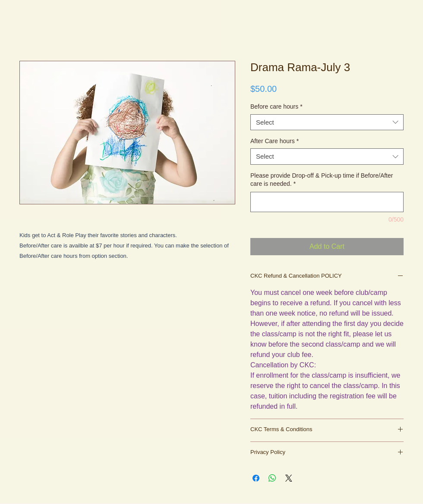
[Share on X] (289, 478)
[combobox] (327, 122)
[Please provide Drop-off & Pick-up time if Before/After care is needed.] (327, 202)
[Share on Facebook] (256, 478)
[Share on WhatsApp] (272, 478)
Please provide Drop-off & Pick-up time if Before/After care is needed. (322, 180)
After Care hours (275, 141)
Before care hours (276, 106)
